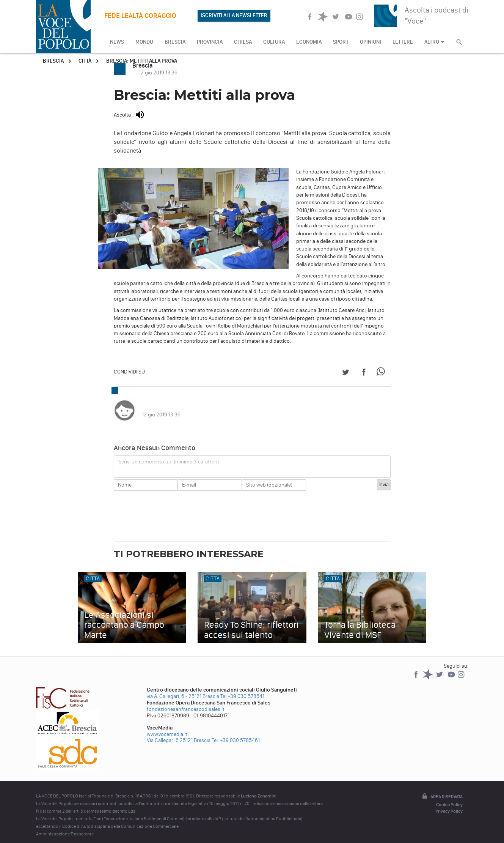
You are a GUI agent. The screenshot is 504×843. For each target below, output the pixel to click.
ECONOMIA (309, 42)
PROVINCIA (210, 42)
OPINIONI (371, 42)
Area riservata (442, 789)
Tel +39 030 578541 (242, 689)
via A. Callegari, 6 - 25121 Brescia (183, 689)
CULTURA (274, 42)
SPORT (341, 42)
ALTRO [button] (434, 42)
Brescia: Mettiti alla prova (142, 61)
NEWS (117, 42)
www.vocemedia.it (167, 727)
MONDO (144, 42)
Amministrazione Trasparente (65, 826)
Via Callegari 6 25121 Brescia (179, 733)
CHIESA (243, 42)
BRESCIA (175, 42)
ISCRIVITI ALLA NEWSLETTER (234, 15)
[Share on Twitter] (346, 373)
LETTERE (403, 42)
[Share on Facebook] (364, 373)
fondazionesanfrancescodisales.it (186, 702)
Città (85, 61)
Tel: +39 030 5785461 (236, 733)
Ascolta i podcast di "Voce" (436, 15)
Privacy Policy (449, 804)
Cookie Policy (449, 797)
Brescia (53, 61)
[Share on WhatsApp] (382, 373)
